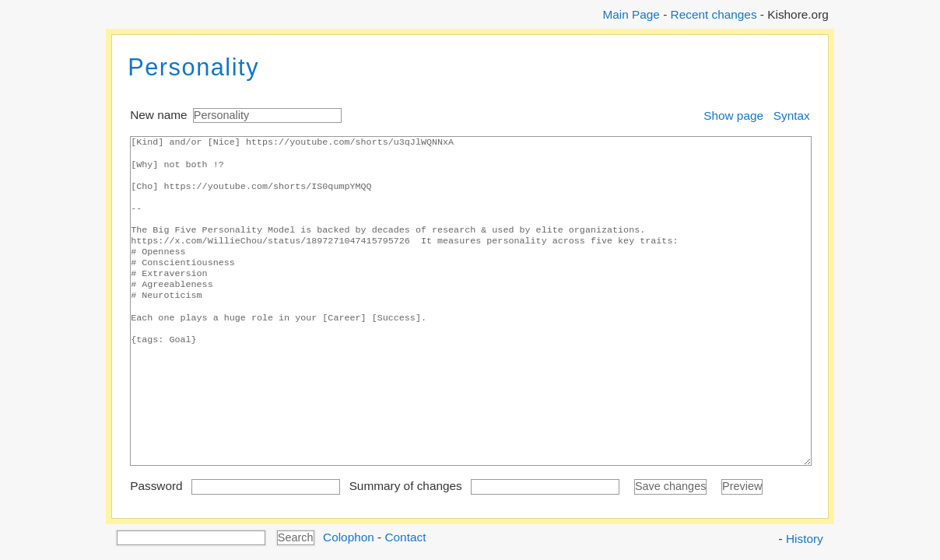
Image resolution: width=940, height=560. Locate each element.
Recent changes (714, 14)
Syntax (792, 115)
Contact (405, 536)
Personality (193, 67)
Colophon (349, 536)
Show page (733, 115)
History (805, 539)
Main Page (631, 14)
